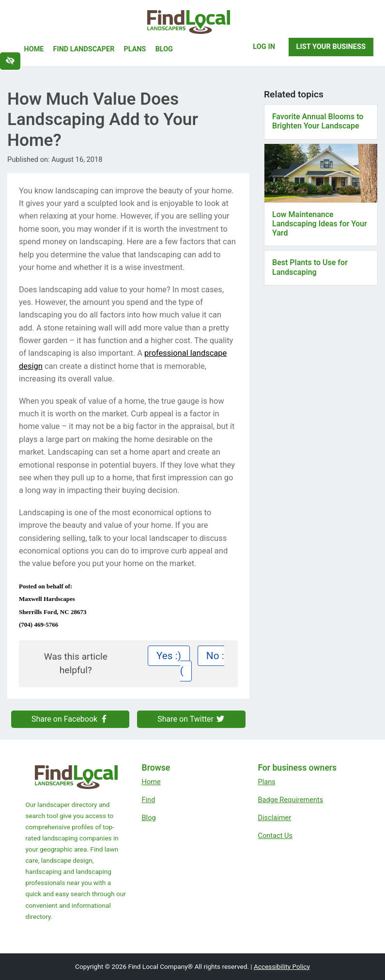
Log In (264, 47)
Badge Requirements (291, 800)
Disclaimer (275, 818)
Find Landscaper (84, 49)
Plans (135, 49)
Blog (164, 49)
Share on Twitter (191, 719)
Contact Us (276, 836)
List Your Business (331, 47)
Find (149, 800)
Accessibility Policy (282, 966)
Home (34, 49)
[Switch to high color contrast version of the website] (10, 61)
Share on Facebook (70, 719)
